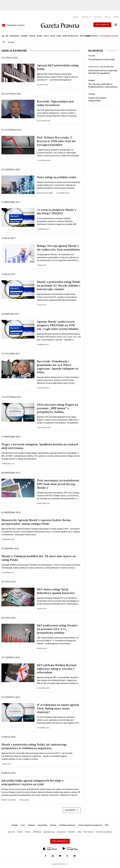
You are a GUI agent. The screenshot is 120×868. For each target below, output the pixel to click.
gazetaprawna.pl (49, 832)
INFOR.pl (28, 832)
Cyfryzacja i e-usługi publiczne (101, 67)
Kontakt (15, 825)
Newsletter (72, 832)
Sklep (116, 17)
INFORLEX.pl (37, 832)
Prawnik (92, 80)
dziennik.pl (86, 17)
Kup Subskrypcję (102, 25)
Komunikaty (43, 825)
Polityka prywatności (67, 825)
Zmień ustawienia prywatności (90, 825)
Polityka (92, 56)
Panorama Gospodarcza (104, 832)
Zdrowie (92, 94)
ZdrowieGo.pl (61, 832)
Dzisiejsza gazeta (16, 25)
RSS (107, 825)
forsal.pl (98, 17)
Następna (72, 810)
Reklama (31, 825)
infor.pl (108, 17)
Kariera (53, 825)
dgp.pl (76, 17)
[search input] (62, 42)
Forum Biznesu (89, 832)
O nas (23, 825)
